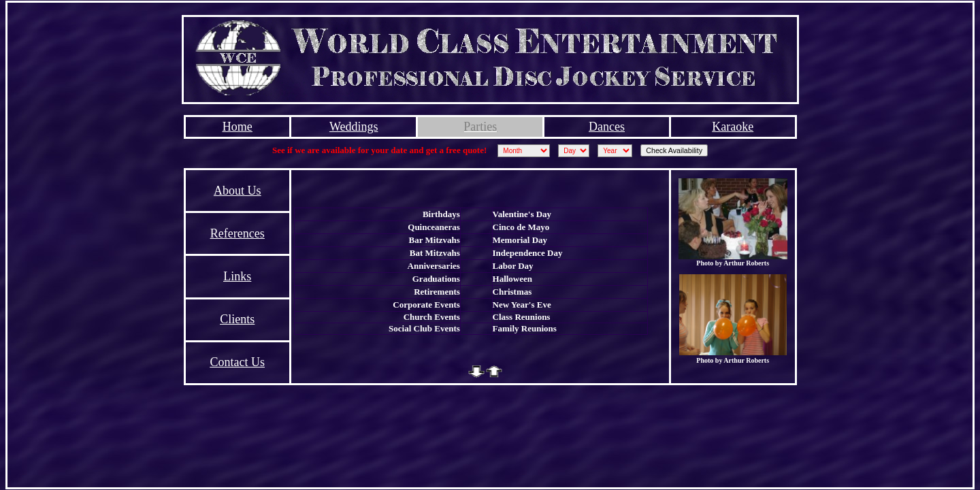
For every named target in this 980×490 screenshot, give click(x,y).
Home (238, 127)
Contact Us (237, 362)
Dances (607, 127)
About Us (238, 191)
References (238, 233)
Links (237, 276)
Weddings (354, 127)
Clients (237, 319)
